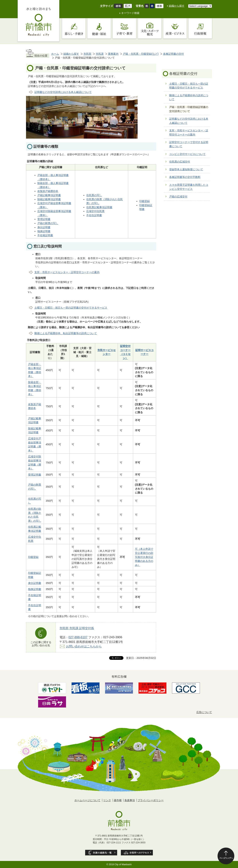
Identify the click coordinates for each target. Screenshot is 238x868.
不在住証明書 (94, 215)
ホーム (55, 54)
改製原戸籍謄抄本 (48, 191)
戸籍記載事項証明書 (49, 195)
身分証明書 (44, 227)
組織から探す (177, 6)
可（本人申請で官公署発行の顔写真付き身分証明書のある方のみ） (144, 557)
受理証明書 (44, 219)
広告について (204, 712)
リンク (107, 800)
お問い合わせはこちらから (84, 646)
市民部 (87, 54)
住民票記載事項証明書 (99, 207)
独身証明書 (44, 231)
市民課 (100, 54)
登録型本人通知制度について (186, 169)
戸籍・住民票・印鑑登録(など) (141, 54)
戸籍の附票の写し (48, 223)
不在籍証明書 (45, 235)
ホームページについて (87, 800)
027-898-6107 (78, 637)
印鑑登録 (144, 201)
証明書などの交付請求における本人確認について (63, 92)
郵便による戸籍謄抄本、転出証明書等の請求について (66, 333)
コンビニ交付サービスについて (187, 154)
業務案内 (113, 54)
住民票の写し (94, 195)
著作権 (118, 800)
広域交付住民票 (95, 211)
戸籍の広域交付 (178, 196)
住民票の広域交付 (180, 162)
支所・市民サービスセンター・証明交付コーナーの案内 (67, 272)
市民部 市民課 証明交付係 (77, 628)
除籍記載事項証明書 (49, 199)
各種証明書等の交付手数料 (185, 177)
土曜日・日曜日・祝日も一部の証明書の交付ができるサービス (71, 308)
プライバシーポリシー (151, 800)
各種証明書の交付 (173, 54)
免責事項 (130, 800)
